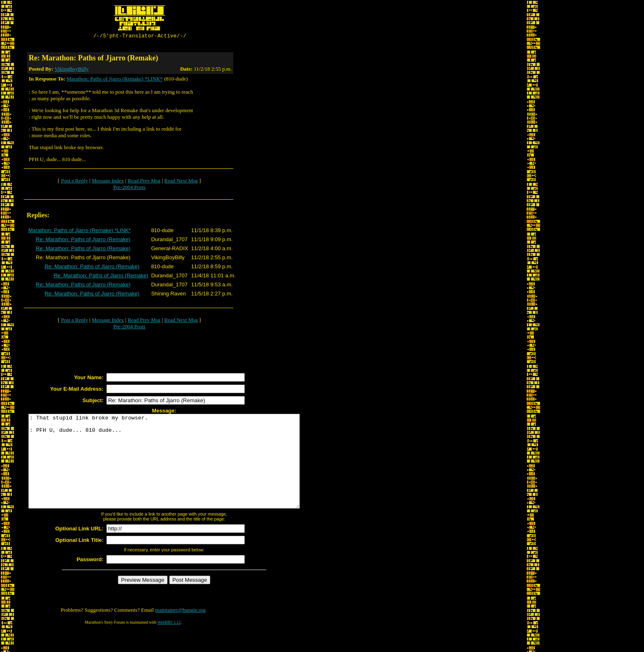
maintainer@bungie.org (181, 630)
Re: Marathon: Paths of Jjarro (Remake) (83, 241)
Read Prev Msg (144, 182)
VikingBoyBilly (72, 70)
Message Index (108, 182)
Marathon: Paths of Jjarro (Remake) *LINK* (115, 80)
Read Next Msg (181, 182)
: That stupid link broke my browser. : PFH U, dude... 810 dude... (181, 472)
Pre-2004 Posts (129, 188)
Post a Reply (74, 182)
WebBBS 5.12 (169, 642)
